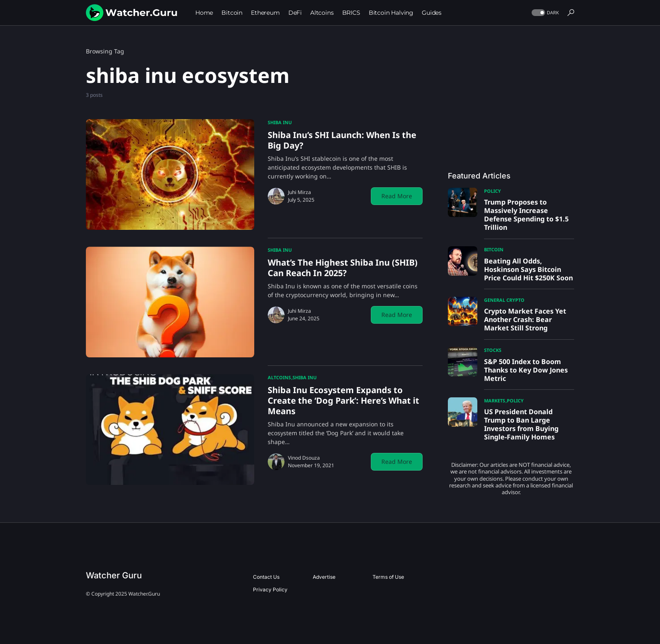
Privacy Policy (270, 589)
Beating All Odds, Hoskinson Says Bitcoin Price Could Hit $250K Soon (528, 269)
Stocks (493, 350)
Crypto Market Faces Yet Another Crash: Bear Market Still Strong (525, 319)
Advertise (324, 577)
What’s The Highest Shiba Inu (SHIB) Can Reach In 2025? (343, 268)
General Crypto (504, 300)
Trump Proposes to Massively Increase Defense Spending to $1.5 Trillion (526, 215)
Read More (397, 196)
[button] (544, 13)
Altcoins (279, 377)
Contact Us (266, 577)
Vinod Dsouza (304, 458)
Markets (495, 401)
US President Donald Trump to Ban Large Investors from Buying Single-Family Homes (521, 424)
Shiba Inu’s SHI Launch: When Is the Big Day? (342, 140)
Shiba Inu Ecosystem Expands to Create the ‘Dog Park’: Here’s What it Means (343, 401)
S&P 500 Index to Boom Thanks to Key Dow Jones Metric (526, 370)
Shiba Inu (280, 122)
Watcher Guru (114, 575)
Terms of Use (388, 577)
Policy (492, 191)
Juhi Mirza (299, 192)
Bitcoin (494, 249)
